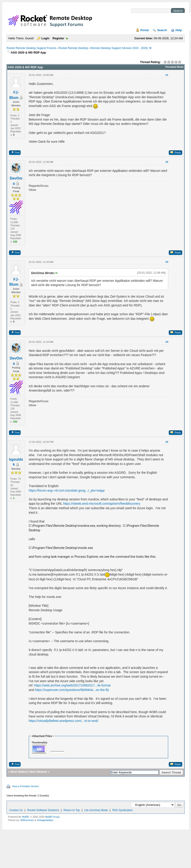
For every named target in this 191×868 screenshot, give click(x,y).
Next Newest (38, 772)
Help (179, 30)
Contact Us (16, 810)
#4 (167, 342)
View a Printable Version (25, 786)
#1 (167, 75)
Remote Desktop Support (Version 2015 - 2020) (119, 48)
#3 (167, 262)
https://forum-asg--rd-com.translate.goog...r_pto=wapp (67, 490)
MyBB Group (52, 817)
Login (45, 38)
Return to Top (72, 810)
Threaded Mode (174, 67)
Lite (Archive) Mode (96, 810)
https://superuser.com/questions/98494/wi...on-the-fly (72, 690)
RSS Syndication (122, 810)
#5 (167, 442)
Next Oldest (19, 772)
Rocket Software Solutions (43, 810)
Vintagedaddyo (45, 820)
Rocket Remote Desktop (73, 48)
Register (58, 38)
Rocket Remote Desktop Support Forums (31, 48)
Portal (144, 30)
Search (162, 30)
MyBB (25, 817)
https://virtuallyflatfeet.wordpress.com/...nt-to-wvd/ (63, 721)
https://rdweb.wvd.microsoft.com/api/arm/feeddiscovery (102, 504)
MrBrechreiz (27, 820)
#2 (167, 162)
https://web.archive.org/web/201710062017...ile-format (72, 685)
